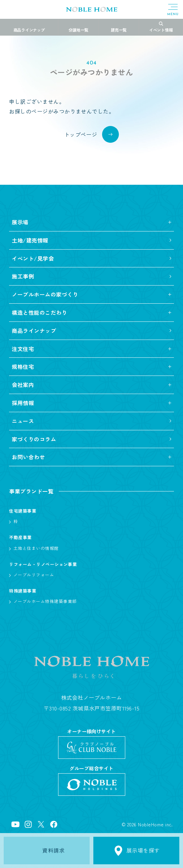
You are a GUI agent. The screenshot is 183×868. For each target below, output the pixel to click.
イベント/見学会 (33, 258)
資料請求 (47, 851)
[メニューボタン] (173, 10)
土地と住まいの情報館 (36, 548)
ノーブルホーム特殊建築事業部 (45, 601)
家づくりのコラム (34, 439)
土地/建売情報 (30, 240)
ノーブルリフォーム (34, 575)
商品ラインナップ (34, 331)
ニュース (23, 421)
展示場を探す (136, 851)
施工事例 (23, 276)
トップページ (81, 134)
